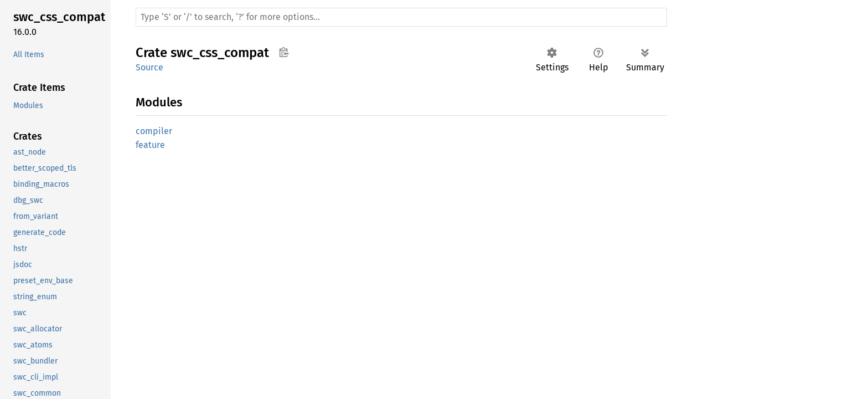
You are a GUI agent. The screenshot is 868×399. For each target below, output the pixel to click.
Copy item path (284, 52)
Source (149, 67)
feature (150, 145)
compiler (154, 131)
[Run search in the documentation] (401, 17)
